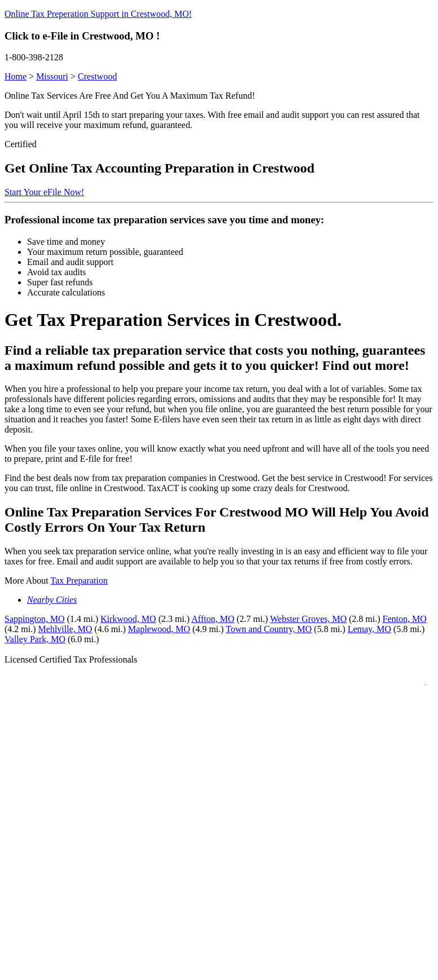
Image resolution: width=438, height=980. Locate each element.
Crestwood (97, 76)
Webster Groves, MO (308, 619)
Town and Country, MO (269, 629)
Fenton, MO (405, 619)
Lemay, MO (370, 629)
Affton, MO (213, 619)
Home (16, 76)
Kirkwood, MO (128, 619)
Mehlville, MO (65, 629)
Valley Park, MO (35, 639)
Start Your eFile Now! (44, 192)
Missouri (52, 76)
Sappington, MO (35, 619)
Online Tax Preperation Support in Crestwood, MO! (98, 14)
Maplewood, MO (159, 629)
